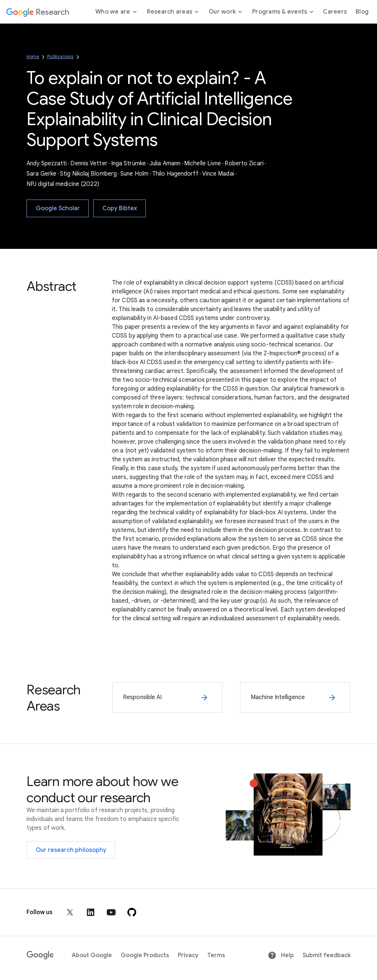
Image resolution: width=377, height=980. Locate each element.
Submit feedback (327, 955)
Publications (60, 57)
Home (33, 57)
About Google (92, 955)
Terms (216, 955)
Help (281, 955)
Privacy (188, 955)
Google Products (145, 955)
